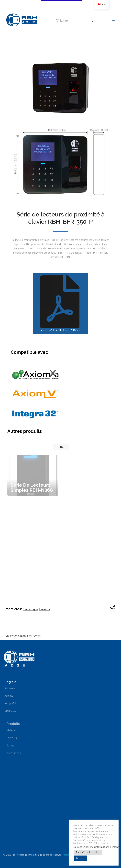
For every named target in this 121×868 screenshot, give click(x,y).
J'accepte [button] (81, 858)
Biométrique (30, 609)
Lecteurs (45, 609)
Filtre (61, 447)
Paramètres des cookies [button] (88, 852)
